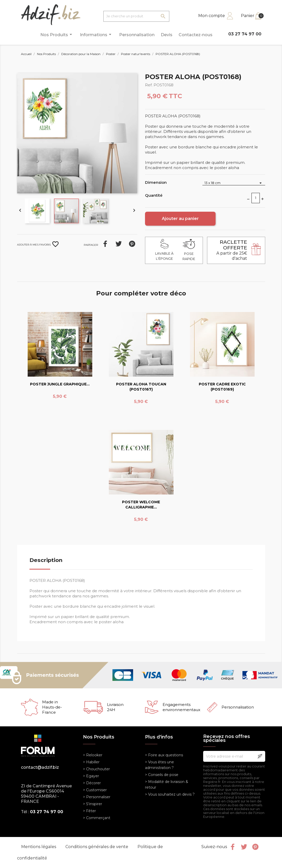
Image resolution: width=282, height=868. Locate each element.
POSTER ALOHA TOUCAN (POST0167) (141, 387)
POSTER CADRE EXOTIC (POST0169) (222, 387)
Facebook (233, 847)
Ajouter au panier (180, 219)
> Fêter (89, 811)
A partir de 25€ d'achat (232, 250)
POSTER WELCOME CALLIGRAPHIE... (141, 505)
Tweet (119, 244)
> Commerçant (97, 818)
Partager (105, 244)
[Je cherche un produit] (136, 16)
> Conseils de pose (162, 775)
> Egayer (91, 776)
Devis (167, 35)
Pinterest (132, 244)
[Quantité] (256, 198)
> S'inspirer (93, 804)
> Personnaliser (97, 797)
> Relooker (93, 755)
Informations (96, 35)
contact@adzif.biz (40, 767)
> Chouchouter (96, 769)
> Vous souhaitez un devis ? (170, 794)
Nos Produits (57, 35)
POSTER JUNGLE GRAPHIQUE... (60, 384)
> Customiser (95, 790)
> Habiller (91, 762)
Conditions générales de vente (97, 847)
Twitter (244, 847)
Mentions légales (39, 847)
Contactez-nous (196, 35)
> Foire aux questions (164, 755)
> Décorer (92, 783)
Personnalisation (137, 35)
